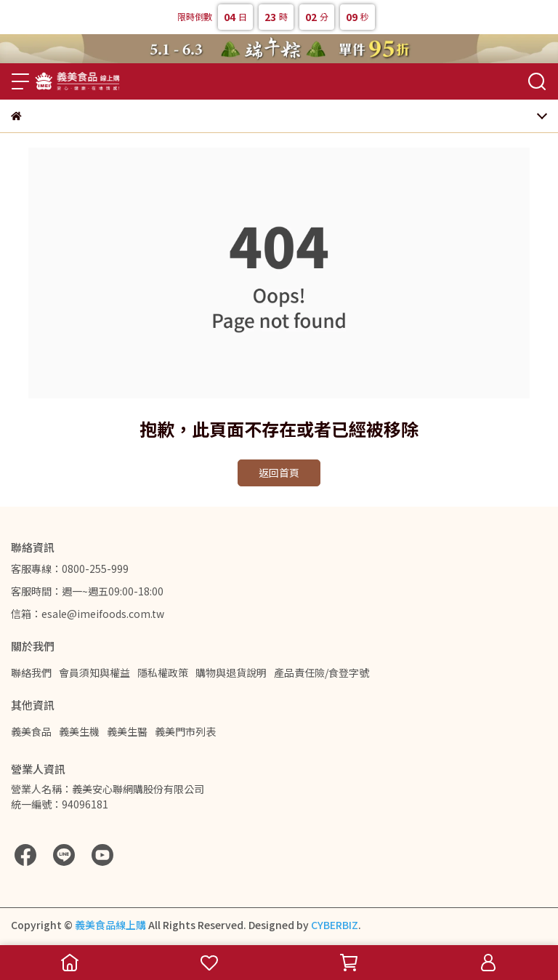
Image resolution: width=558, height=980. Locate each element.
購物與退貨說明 (231, 672)
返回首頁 (279, 473)
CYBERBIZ (335, 925)
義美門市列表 (185, 731)
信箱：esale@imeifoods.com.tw (88, 614)
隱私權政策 (163, 672)
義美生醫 (127, 731)
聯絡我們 (31, 672)
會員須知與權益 (94, 672)
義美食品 (31, 731)
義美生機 (79, 731)
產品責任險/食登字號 (322, 672)
